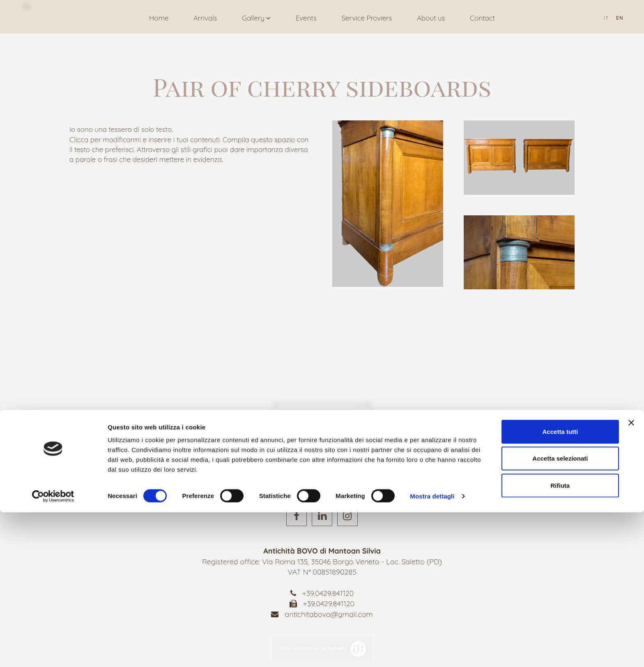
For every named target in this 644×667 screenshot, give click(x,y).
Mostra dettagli (432, 651)
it (606, 18)
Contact (482, 18)
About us (431, 18)
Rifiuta (560, 640)
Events (306, 18)
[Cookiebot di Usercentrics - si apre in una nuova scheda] (53, 651)
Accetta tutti (560, 586)
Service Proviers (367, 18)
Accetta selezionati (560, 613)
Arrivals (205, 18)
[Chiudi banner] (631, 577)
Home (159, 18)
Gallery (256, 18)
